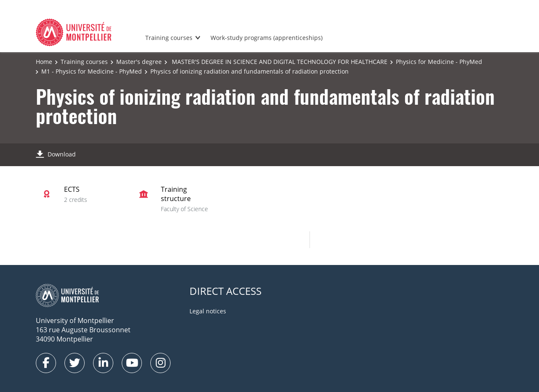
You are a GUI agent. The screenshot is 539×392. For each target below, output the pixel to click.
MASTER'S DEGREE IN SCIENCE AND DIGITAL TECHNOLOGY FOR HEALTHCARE (279, 62)
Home (44, 62)
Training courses (169, 38)
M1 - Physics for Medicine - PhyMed (92, 71)
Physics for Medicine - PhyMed (439, 62)
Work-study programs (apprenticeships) (267, 38)
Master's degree (139, 62)
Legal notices (208, 311)
